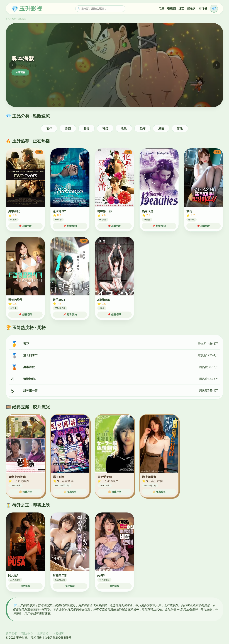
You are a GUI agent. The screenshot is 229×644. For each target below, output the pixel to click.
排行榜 (203, 8)
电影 (161, 8)
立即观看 (20, 72)
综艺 (181, 8)
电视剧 (171, 8)
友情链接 (43, 633)
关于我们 (11, 633)
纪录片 (191, 8)
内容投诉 (58, 633)
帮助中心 (27, 633)
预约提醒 (25, 586)
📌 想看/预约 (25, 226)
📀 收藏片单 (25, 492)
